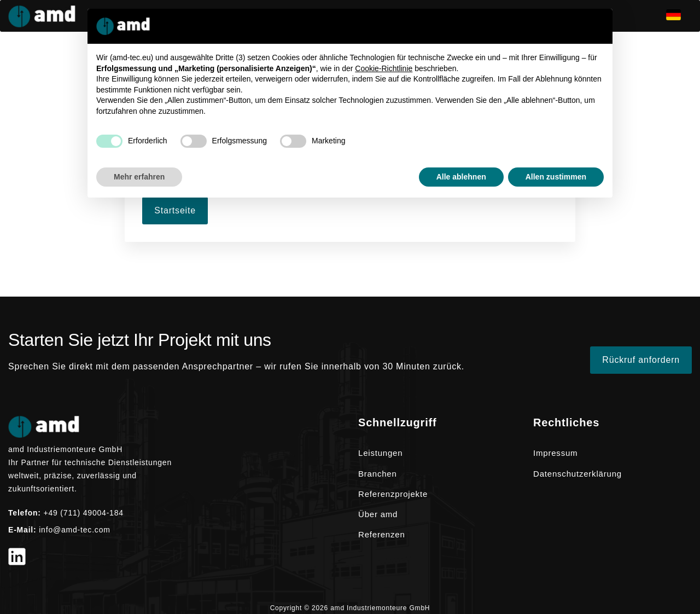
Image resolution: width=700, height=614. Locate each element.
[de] (679, 16)
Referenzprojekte (393, 494)
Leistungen (380, 453)
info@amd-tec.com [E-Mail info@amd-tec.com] (75, 530)
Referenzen (382, 534)
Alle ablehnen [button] (461, 177)
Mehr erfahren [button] (139, 177)
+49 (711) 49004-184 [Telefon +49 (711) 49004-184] (84, 513)
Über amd (378, 514)
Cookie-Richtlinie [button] (384, 68)
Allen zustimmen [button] (556, 177)
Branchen (378, 474)
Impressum (555, 453)
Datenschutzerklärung (577, 474)
